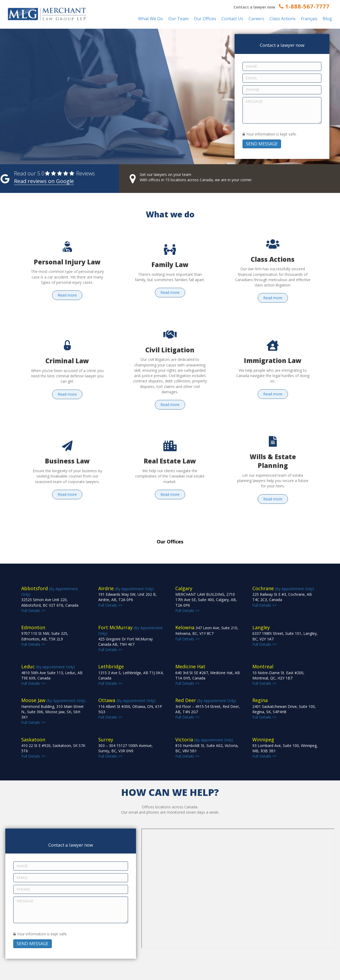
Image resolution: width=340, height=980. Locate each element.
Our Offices (205, 19)
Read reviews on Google (44, 181)
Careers (256, 19)
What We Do (151, 19)
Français (309, 19)
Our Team (178, 19)
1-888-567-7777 (304, 6)
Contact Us (232, 19)
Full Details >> (206, 600)
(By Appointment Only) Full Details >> (50, 600)
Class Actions (283, 19)
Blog (327, 19)
